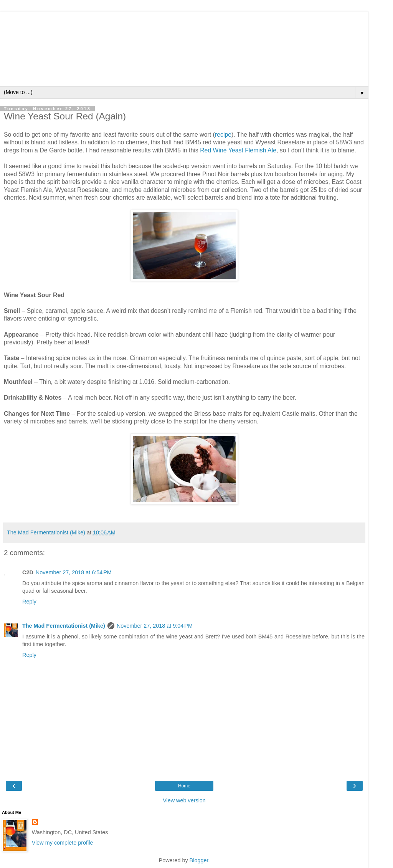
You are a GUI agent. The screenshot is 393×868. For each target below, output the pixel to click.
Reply (29, 602)
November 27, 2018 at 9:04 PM (155, 626)
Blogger (199, 860)
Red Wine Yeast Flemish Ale (238, 150)
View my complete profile (63, 843)
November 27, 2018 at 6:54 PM (74, 572)
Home (184, 786)
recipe (223, 135)
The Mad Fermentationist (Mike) (64, 626)
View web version (184, 800)
